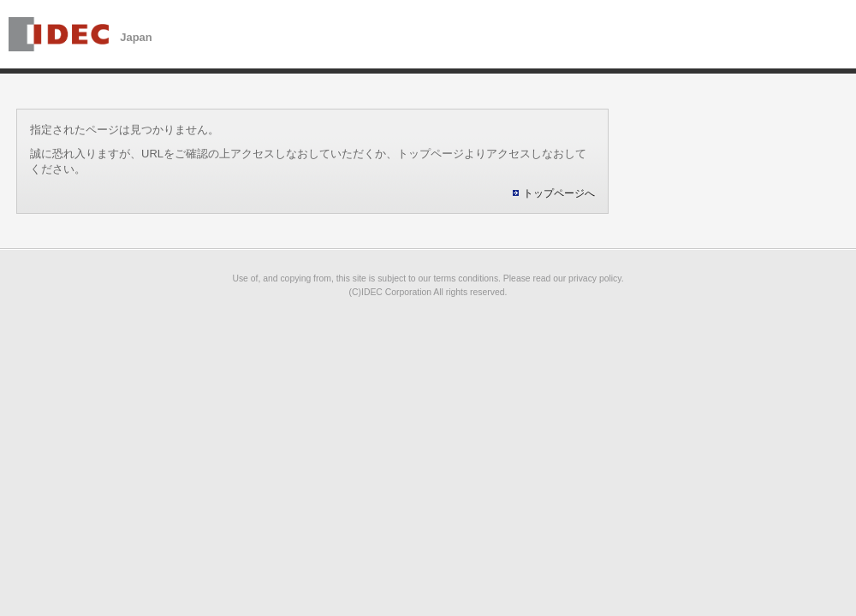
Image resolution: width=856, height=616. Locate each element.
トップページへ (559, 193)
